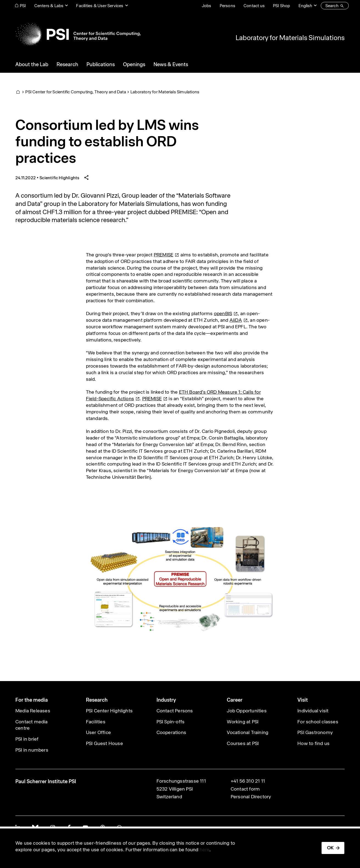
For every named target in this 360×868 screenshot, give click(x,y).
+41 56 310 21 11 (248, 781)
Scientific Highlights (59, 178)
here (205, 850)
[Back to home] (78, 34)
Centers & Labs (49, 6)
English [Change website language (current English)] (305, 6)
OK (330, 848)
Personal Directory (251, 797)
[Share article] (86, 178)
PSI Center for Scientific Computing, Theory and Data (76, 92)
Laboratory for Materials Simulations (290, 38)
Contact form (245, 789)
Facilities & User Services (100, 6)
